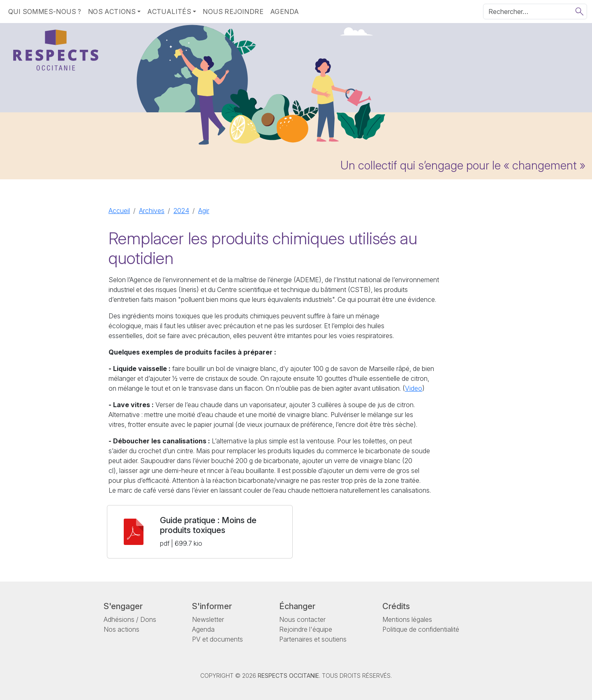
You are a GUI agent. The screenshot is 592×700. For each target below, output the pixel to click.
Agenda (284, 12)
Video (414, 388)
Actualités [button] (169, 12)
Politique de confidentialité (421, 629)
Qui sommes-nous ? (45, 12)
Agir (204, 211)
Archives (152, 211)
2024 (181, 211)
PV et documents (217, 639)
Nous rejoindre (233, 12)
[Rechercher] (535, 12)
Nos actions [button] (112, 12)
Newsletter (208, 619)
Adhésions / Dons (130, 619)
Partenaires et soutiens (313, 639)
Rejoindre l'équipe (306, 629)
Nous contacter (302, 619)
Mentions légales (407, 619)
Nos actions (121, 629)
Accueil (119, 211)
